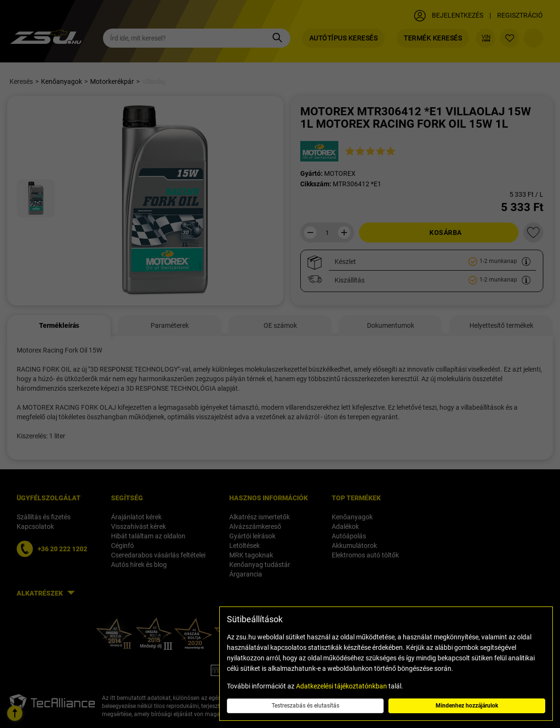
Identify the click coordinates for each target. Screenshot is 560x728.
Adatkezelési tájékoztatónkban (341, 686)
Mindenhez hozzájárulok (467, 706)
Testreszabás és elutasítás (305, 706)
